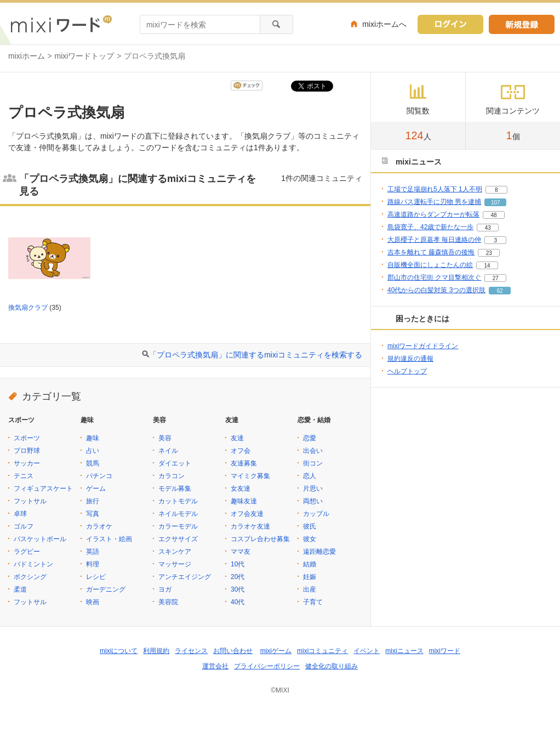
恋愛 (310, 438)
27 (496, 278)
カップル (316, 514)
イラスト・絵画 (109, 539)
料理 (93, 564)
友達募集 (244, 463)
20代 (238, 577)
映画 (93, 602)
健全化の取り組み (332, 666)
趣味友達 (244, 501)
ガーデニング (106, 589)
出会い (313, 451)
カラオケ (99, 526)
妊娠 (310, 577)
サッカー (27, 463)
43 (488, 228)
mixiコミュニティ (322, 651)
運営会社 (215, 666)
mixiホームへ (384, 24)
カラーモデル (178, 526)
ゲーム (96, 489)
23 (489, 253)
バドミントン (33, 564)
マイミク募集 (250, 476)
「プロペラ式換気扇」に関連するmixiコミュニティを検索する (256, 355)
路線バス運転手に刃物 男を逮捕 (434, 202)
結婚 (310, 564)
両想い (313, 501)
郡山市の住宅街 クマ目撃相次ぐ (434, 277)
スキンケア (175, 552)
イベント (367, 651)
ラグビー (27, 552)
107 (496, 203)
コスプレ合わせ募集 (260, 539)
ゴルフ (24, 526)
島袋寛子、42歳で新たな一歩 (430, 227)
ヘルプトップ (407, 371)
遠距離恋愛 (319, 552)
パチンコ (99, 476)
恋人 (310, 476)
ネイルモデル (178, 514)
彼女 (310, 539)
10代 (238, 564)
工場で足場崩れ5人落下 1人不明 (435, 189)
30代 (238, 589)
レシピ (96, 577)
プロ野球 (27, 451)
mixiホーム (27, 56)
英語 (93, 552)
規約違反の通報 (410, 359)
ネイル (168, 451)
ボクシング (30, 577)
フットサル (30, 501)
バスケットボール (40, 539)
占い (93, 451)
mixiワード (445, 651)
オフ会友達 (247, 514)
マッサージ (175, 564)
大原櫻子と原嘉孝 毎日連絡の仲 (434, 240)
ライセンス (191, 651)
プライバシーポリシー (267, 666)
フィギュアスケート (43, 489)
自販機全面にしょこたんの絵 (430, 265)
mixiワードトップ (85, 56)
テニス (24, 476)
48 (493, 215)
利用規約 (156, 651)
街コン (313, 463)
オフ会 (241, 451)
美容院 (168, 602)
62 (500, 291)
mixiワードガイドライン (423, 346)
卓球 (20, 514)
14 (487, 266)
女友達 (241, 489)
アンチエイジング (185, 577)
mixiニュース (404, 651)
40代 (238, 602)
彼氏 (310, 526)
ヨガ (165, 589)
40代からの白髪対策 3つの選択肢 (436, 290)
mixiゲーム (276, 651)
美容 (165, 438)
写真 (93, 514)
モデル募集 (175, 489)
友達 (237, 438)
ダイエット (175, 463)
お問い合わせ (233, 651)
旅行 (93, 501)
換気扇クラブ (28, 308)
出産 (310, 589)
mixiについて (119, 651)
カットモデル (178, 501)
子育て (313, 602)
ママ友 (241, 552)
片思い (313, 489)
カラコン (172, 476)
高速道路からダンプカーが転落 (433, 214)
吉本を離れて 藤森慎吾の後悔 (431, 252)
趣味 (93, 438)
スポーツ (27, 438)
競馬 (93, 463)
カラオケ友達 (250, 526)
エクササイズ (178, 539)
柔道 (20, 589)
